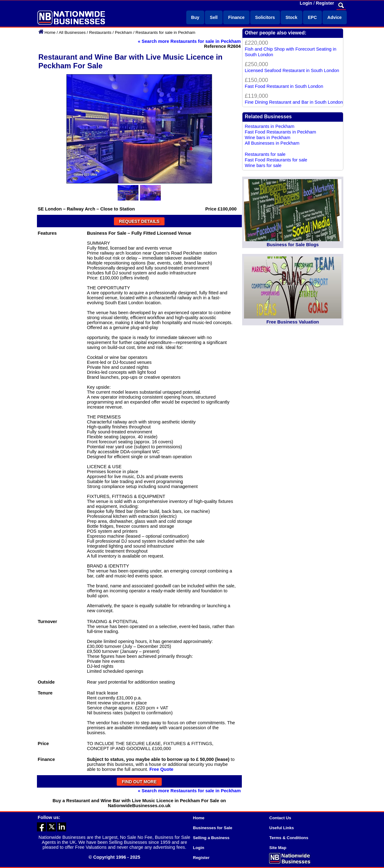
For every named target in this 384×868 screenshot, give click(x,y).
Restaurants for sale (265, 154)
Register (325, 3)
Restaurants (100, 32)
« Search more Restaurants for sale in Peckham (189, 41)
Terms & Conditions (289, 838)
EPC (312, 17)
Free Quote (161, 769)
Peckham (124, 32)
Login (306, 3)
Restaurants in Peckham (270, 126)
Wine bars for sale (263, 165)
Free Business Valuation (293, 322)
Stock (291, 17)
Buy (195, 17)
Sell (214, 17)
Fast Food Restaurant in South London (284, 86)
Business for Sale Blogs (293, 245)
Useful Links (282, 828)
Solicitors (265, 17)
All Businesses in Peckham (272, 143)
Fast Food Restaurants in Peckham (281, 132)
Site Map (278, 848)
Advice (335, 17)
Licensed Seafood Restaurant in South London (292, 70)
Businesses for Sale (213, 828)
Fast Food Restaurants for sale (276, 160)
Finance (236, 17)
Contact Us (280, 818)
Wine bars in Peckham (268, 138)
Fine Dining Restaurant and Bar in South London (294, 102)
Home (50, 32)
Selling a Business (211, 838)
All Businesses (72, 32)
